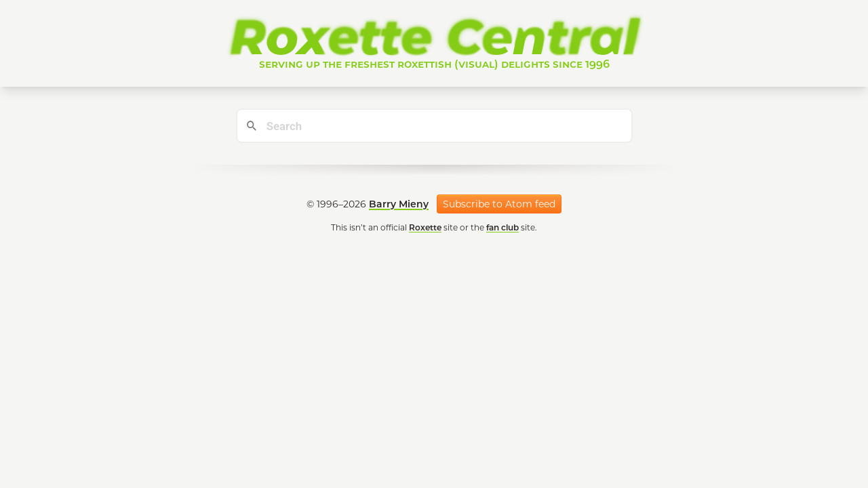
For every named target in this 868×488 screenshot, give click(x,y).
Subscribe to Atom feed (499, 204)
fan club (502, 227)
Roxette (425, 227)
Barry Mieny (399, 204)
